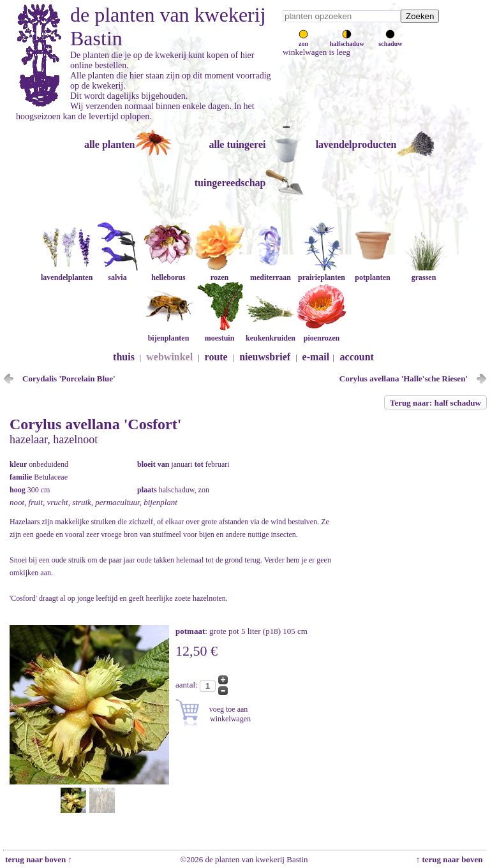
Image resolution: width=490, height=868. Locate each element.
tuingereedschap (230, 183)
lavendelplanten (67, 273)
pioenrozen (322, 333)
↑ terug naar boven (451, 859)
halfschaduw (347, 40)
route (216, 357)
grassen (424, 273)
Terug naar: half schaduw (435, 403)
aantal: (188, 685)
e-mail (316, 357)
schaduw (390, 40)
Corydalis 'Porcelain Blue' (69, 379)
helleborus (168, 273)
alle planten (110, 144)
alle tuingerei (237, 144)
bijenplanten (168, 333)
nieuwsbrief (265, 357)
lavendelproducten (356, 144)
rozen (219, 273)
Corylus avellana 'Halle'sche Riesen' (404, 379)
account (357, 357)
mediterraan (271, 273)
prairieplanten (322, 273)
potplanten (373, 273)
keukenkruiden (271, 333)
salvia (117, 273)
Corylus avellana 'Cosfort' (95, 424)
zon (303, 40)
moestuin (219, 333)
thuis (124, 357)
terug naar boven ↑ (38, 859)
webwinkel (169, 357)
